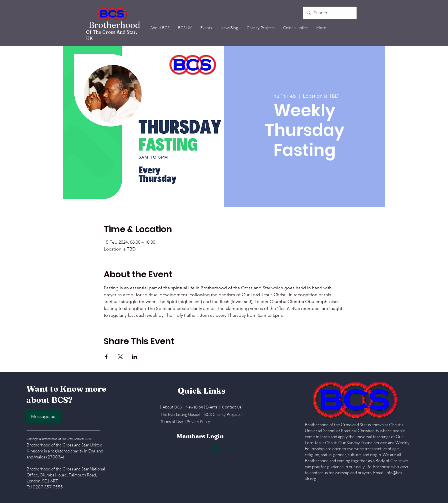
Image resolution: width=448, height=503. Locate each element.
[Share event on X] (120, 357)
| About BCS (172, 407)
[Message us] (44, 416)
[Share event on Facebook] (106, 357)
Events (212, 407)
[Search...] (329, 13)
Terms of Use (172, 421)
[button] (160, 28)
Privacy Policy (198, 421)
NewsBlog (194, 407)
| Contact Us (231, 407)
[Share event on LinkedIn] (134, 357)
